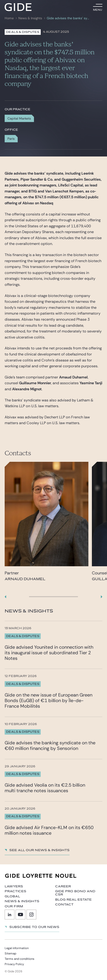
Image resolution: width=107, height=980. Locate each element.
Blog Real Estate (73, 900)
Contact (64, 905)
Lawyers (14, 886)
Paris (11, 139)
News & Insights (30, 18)
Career (63, 886)
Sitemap (10, 953)
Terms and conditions (20, 959)
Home (9, 18)
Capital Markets (19, 118)
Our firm (14, 906)
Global (12, 896)
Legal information (17, 948)
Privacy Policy (14, 964)
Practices (15, 891)
